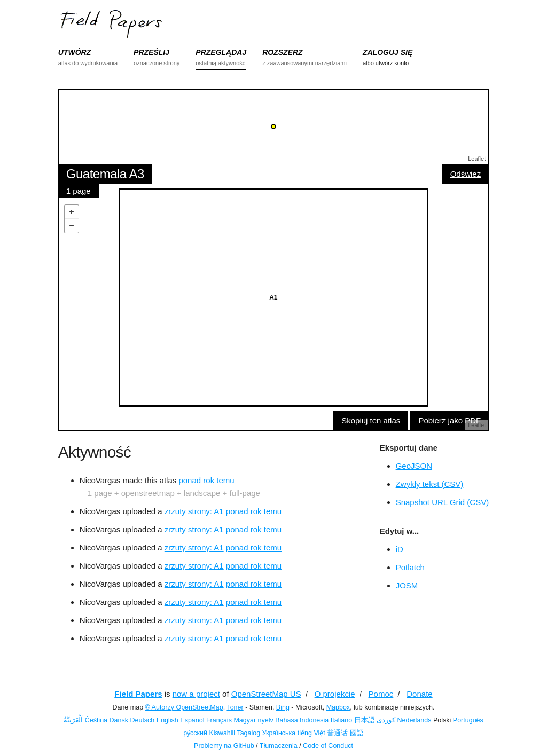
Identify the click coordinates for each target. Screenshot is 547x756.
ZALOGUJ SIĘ (388, 52)
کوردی (386, 720)
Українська (279, 733)
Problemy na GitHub (224, 746)
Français (219, 720)
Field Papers (138, 694)
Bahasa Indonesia (302, 720)
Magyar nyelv (253, 720)
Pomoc (381, 694)
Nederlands (415, 720)
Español (192, 720)
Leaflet (477, 159)
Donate (419, 694)
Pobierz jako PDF (450, 420)
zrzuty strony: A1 (194, 511)
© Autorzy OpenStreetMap (184, 707)
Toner (235, 707)
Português (468, 720)
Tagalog (248, 733)
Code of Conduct (328, 746)
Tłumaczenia (279, 746)
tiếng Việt (311, 733)
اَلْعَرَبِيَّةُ (73, 720)
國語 (357, 733)
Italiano (341, 720)
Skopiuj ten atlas (371, 420)
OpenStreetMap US (266, 694)
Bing (283, 707)
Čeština (96, 720)
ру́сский (195, 733)
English (167, 720)
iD (400, 549)
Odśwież (466, 174)
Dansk (119, 720)
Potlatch (410, 567)
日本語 (365, 720)
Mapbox (338, 707)
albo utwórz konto (386, 63)
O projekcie (335, 694)
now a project (196, 694)
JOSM (407, 585)
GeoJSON (414, 466)
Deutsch (142, 720)
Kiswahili (222, 733)
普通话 (337, 733)
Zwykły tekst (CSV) (430, 484)
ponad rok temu (206, 480)
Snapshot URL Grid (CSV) (443, 502)
